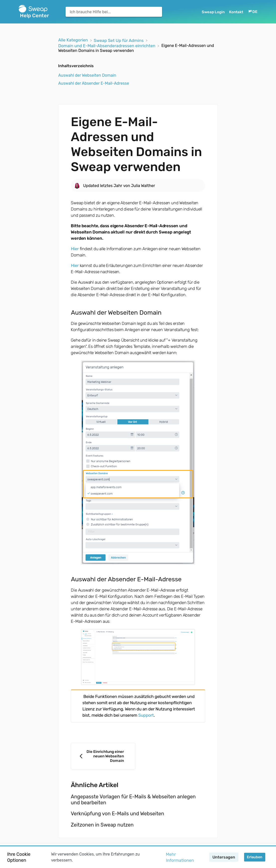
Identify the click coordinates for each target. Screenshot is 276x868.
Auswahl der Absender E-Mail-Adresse (93, 83)
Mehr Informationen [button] (180, 857)
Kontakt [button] (236, 12)
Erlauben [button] (255, 857)
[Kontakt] (237, 12)
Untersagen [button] (224, 857)
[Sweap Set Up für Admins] (119, 40)
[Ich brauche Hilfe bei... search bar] (114, 12)
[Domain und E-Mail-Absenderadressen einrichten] (107, 45)
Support (146, 715)
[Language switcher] (253, 12)
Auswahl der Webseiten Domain (87, 75)
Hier (75, 249)
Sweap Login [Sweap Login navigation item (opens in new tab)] (214, 12)
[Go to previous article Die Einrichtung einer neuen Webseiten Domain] (103, 756)
